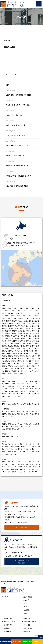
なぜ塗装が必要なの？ (30, 622)
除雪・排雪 (7, 631)
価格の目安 (27, 631)
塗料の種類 (27, 625)
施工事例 (26, 600)
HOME (6, 597)
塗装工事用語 (28, 628)
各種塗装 (7, 628)
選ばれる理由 (28, 597)
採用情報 (26, 613)
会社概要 (26, 610)
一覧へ (16, 74)
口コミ (25, 603)
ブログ (25, 607)
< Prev (8, 74)
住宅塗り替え (8, 625)
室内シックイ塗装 (10, 622)
